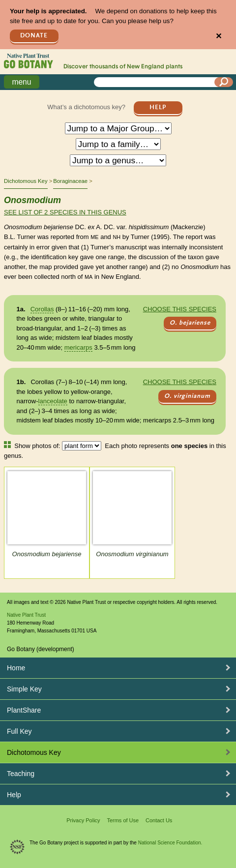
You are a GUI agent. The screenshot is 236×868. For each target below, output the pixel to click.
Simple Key (24, 689)
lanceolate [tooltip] (53, 401)
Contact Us (159, 820)
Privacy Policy (83, 820)
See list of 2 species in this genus (65, 212)
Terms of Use (123, 820)
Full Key (19, 731)
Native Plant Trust (26, 615)
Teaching (21, 774)
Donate (34, 36)
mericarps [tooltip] (78, 347)
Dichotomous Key (26, 181)
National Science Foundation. (170, 843)
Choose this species (180, 309)
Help (158, 107)
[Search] (224, 82)
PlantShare (24, 710)
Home (16, 668)
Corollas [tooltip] (42, 309)
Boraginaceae (70, 181)
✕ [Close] (219, 36)
